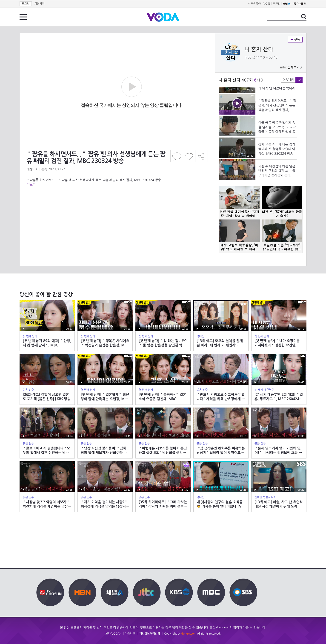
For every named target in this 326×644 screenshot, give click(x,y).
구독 (295, 40)
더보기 (31, 185)
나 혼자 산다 (259, 49)
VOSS (267, 4)
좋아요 (189, 156)
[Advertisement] (117, 205)
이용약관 (130, 634)
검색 (304, 17)
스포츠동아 (254, 4)
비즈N (277, 4)
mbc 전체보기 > (291, 67)
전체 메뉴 (23, 17)
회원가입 (39, 4)
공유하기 (202, 156)
